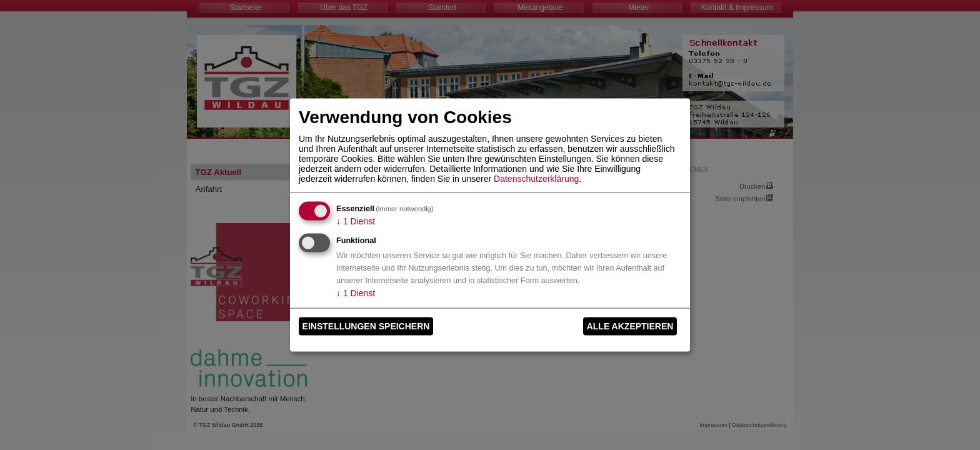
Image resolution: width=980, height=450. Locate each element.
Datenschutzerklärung (536, 178)
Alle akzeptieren (630, 326)
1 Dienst (356, 221)
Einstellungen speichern (366, 326)
